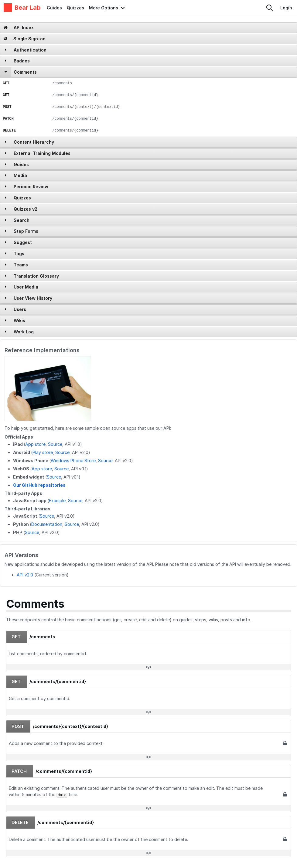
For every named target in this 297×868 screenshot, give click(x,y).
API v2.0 (25, 575)
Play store (43, 452)
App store (35, 444)
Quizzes (75, 8)
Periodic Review (31, 187)
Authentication (30, 50)
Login (286, 8)
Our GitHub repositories (39, 485)
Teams (21, 265)
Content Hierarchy (34, 142)
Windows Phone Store (73, 461)
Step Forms (26, 231)
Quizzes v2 (26, 209)
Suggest (23, 242)
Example (57, 501)
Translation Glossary (36, 276)
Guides (54, 8)
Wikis (19, 320)
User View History (33, 298)
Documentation (47, 524)
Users (20, 309)
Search (22, 220)
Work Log (24, 332)
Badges (22, 61)
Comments (25, 72)
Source (55, 444)
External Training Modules (42, 153)
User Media (26, 287)
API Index (19, 27)
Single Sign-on (25, 39)
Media (20, 175)
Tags (19, 254)
